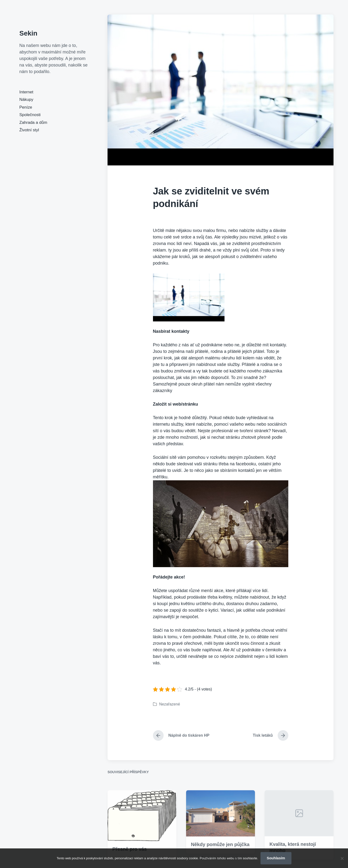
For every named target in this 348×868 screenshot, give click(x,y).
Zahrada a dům (33, 122)
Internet (26, 92)
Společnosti (30, 115)
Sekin (28, 33)
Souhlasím (276, 858)
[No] (342, 858)
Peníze (26, 107)
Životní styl (29, 130)
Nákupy (26, 100)
